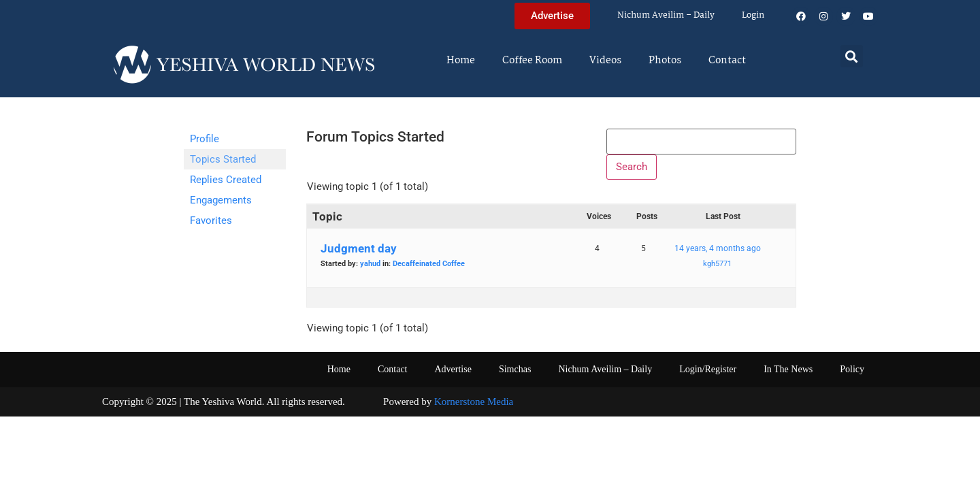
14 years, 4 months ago (718, 255)
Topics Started (223, 159)
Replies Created (226, 180)
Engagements (221, 200)
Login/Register (708, 375)
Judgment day (359, 255)
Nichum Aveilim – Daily (666, 15)
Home (461, 61)
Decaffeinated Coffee (429, 270)
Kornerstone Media (474, 408)
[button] (852, 56)
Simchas (515, 375)
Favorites (211, 220)
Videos (605, 61)
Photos (665, 61)
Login (753, 15)
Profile (205, 139)
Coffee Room (532, 61)
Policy (852, 375)
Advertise (453, 375)
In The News (788, 375)
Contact (727, 61)
